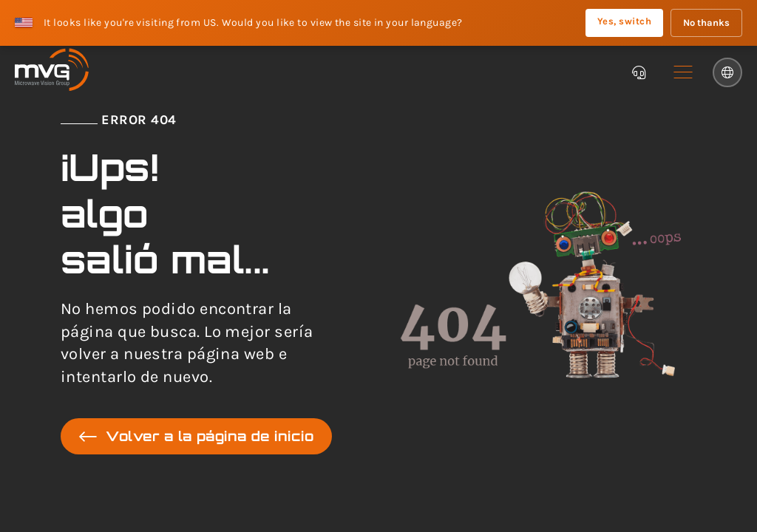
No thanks (706, 23)
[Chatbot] (639, 72)
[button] (683, 72)
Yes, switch (624, 21)
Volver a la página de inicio (196, 436)
